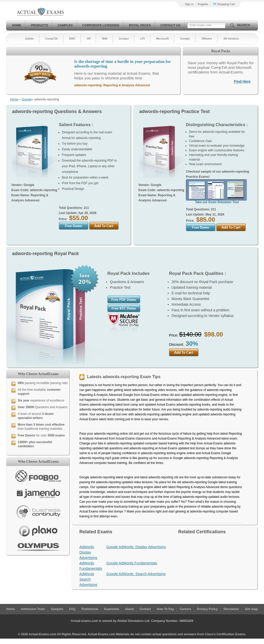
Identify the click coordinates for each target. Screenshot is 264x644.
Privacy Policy (207, 609)
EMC (72, 39)
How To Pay (165, 609)
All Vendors (231, 39)
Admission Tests (33, 609)
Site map (251, 609)
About (129, 609)
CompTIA (51, 39)
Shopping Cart (224, 4)
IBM (105, 39)
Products (39, 25)
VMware (207, 39)
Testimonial (90, 609)
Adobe (30, 39)
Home (17, 25)
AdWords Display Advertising (88, 552)
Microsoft (163, 39)
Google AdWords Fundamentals (132, 563)
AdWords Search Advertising (88, 579)
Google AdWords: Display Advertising (136, 547)
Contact (145, 609)
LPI (142, 39)
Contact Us (171, 25)
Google (185, 39)
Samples (65, 25)
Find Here (242, 81)
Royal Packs (140, 25)
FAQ (72, 609)
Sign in (189, 4)
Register (203, 4)
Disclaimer (231, 609)
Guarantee (112, 609)
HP (89, 39)
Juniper (124, 39)
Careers (186, 609)
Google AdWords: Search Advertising (136, 574)
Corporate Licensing (101, 25)
